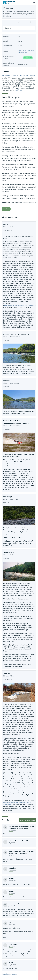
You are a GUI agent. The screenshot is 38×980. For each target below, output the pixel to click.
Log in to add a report (28, 820)
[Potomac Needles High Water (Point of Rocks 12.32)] (19, 830)
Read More (18, 90)
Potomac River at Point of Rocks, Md (26, 51)
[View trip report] (19, 870)
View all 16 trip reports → (10, 974)
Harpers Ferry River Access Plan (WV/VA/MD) (19, 75)
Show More (6, 209)
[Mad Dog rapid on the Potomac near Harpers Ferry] (19, 856)
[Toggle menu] (34, 3)
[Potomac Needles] (19, 843)
